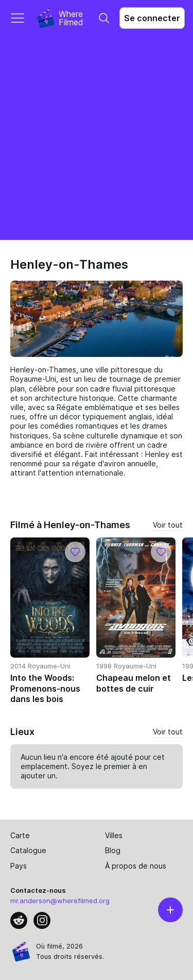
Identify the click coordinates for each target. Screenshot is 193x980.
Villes (114, 835)
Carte (20, 835)
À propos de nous (136, 866)
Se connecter (152, 18)
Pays (19, 866)
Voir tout (168, 525)
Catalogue (28, 850)
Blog (113, 850)
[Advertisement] (97, 138)
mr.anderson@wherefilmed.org (60, 901)
